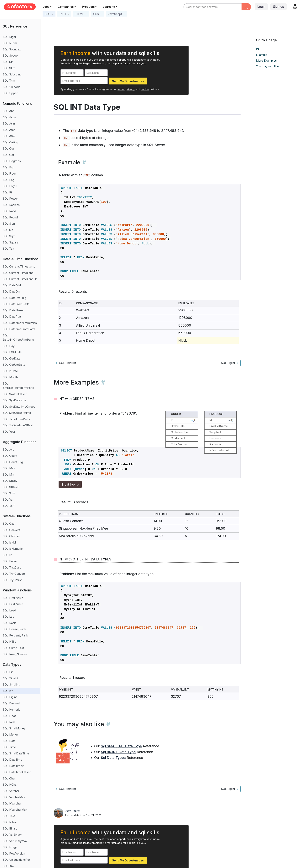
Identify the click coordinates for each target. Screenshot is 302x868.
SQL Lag (9, 617)
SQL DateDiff (12, 291)
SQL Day (9, 346)
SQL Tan (8, 249)
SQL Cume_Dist (13, 648)
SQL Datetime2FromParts (20, 323)
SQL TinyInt (10, 678)
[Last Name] (96, 73)
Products (88, 7)
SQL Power (10, 199)
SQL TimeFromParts (16, 419)
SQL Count (10, 456)
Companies (66, 7)
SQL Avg (9, 449)
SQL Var (8, 500)
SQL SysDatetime (15, 400)
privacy (130, 89)
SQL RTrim (10, 43)
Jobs (46, 7)
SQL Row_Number (15, 654)
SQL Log (9, 180)
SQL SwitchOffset (15, 394)
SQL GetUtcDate (14, 365)
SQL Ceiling (10, 142)
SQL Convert (11, 530)
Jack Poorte (73, 811)
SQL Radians (11, 205)
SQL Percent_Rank (15, 635)
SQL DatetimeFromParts (19, 329)
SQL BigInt (10, 697)
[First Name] (72, 73)
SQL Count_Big (13, 462)
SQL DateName (13, 310)
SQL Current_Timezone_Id (20, 279)
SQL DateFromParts (16, 304)
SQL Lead (9, 610)
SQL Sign (9, 224)
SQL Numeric (12, 710)
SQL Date (9, 741)
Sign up (279, 7)
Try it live (70, 484)
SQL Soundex (12, 49)
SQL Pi (7, 192)
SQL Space (10, 56)
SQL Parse (10, 561)
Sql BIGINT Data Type (118, 752)
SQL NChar (10, 785)
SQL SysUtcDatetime (17, 413)
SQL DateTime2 (13, 766)
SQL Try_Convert (14, 574)
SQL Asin (9, 123)
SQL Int (8, 691)
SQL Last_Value (13, 604)
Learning (109, 7)
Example (262, 55)
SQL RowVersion (14, 853)
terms (121, 89)
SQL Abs (9, 111)
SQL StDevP (11, 487)
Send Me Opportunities (128, 81)
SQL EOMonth (12, 352)
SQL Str (8, 62)
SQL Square (11, 242)
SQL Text (9, 816)
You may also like (267, 66)
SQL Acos (10, 117)
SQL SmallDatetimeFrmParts (18, 386)
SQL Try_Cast (12, 567)
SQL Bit (8, 672)
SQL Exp (9, 167)
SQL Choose (11, 536)
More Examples (266, 61)
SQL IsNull (10, 542)
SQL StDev (10, 481)
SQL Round (10, 217)
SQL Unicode (12, 87)
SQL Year (9, 432)
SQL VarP (9, 506)
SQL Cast (9, 524)
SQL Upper (10, 93)
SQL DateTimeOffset (17, 772)
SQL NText (10, 822)
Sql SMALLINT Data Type (121, 746)
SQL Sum (9, 493)
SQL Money (11, 735)
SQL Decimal (11, 703)
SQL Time (9, 747)
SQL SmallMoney (14, 728)
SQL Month (10, 377)
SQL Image (10, 847)
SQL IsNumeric (13, 549)
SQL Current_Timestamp (19, 266)
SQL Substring (12, 74)
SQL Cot (8, 155)
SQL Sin (8, 230)
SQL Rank (9, 623)
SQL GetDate (12, 358)
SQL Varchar (11, 791)
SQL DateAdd (12, 285)
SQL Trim (9, 81)
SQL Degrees (12, 161)
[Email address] (84, 81)
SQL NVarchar (12, 803)
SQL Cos (9, 148)
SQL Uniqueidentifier (16, 860)
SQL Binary (10, 828)
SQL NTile (10, 642)
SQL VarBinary (12, 835)
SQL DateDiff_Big (15, 298)
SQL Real (9, 722)
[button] (49, 14)
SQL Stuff (9, 68)
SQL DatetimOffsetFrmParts (18, 338)
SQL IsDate (10, 371)
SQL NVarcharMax (15, 810)
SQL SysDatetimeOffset (19, 407)
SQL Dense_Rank (14, 629)
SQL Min (8, 475)
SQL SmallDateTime (16, 753)
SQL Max (9, 468)
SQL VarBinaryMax (15, 841)
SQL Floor (9, 174)
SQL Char (9, 778)
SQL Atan (9, 130)
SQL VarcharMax (14, 797)
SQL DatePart (12, 317)
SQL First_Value (13, 598)
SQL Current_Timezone (18, 273)
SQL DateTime (13, 760)
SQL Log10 (10, 186)
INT (258, 49)
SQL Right (9, 37)
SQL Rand (9, 211)
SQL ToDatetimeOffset (18, 425)
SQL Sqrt (9, 236)
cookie (145, 89)
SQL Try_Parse (13, 580)
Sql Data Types (113, 758)
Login (261, 7)
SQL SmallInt (11, 684)
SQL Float (9, 716)
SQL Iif (7, 555)
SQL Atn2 (9, 136)
